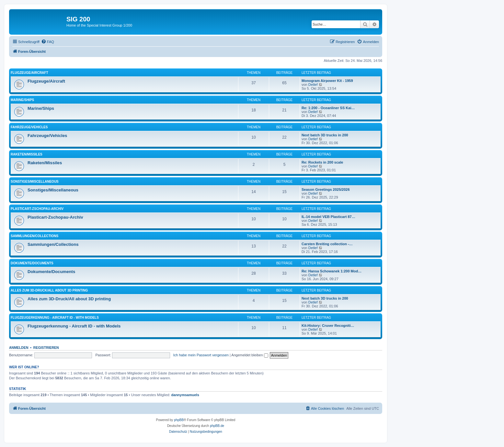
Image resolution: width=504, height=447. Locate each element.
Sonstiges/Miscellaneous (35, 182)
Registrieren (46, 348)
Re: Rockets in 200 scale (322, 162)
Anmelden (19, 348)
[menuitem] (48, 42)
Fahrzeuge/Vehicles (29, 127)
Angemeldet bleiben (250, 355)
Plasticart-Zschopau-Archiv (37, 209)
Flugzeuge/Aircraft (29, 73)
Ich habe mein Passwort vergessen (201, 355)
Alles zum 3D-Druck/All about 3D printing (49, 290)
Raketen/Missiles (27, 154)
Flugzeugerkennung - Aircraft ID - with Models (55, 318)
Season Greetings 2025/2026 (326, 189)
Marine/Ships (22, 100)
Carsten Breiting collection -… (327, 244)
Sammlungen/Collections (34, 236)
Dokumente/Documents (32, 263)
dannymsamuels (185, 395)
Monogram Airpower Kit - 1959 (327, 81)
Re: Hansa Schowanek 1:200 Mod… (332, 271)
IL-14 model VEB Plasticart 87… (328, 217)
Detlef (313, 85)
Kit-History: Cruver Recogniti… (328, 326)
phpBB (179, 420)
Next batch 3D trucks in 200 (325, 135)
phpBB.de (217, 426)
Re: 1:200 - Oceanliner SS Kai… (328, 108)
